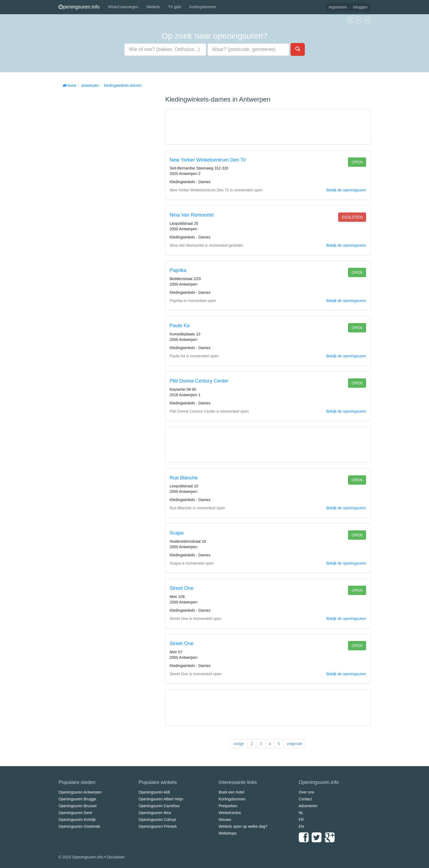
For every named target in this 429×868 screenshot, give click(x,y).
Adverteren (308, 806)
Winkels (153, 7)
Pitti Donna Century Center (199, 381)
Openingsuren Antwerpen (80, 792)
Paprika (178, 270)
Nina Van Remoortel (192, 215)
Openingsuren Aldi (154, 792)
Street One (182, 588)
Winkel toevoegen (123, 7)
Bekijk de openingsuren (346, 190)
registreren (338, 7)
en (367, 20)
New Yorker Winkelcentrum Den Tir (208, 160)
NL (301, 813)
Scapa (177, 533)
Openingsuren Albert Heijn (161, 799)
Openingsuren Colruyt (157, 820)
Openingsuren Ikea (155, 813)
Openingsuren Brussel (78, 806)
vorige (239, 744)
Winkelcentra (230, 813)
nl (350, 20)
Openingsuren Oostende (79, 826)
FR (301, 820)
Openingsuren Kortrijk (77, 820)
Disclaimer (116, 857)
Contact (305, 799)
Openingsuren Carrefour (159, 806)
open (357, 162)
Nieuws (225, 820)
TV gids (174, 7)
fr (358, 20)
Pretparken (228, 806)
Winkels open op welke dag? (243, 826)
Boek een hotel (231, 792)
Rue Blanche (184, 478)
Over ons (307, 792)
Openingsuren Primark (158, 826)
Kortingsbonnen (203, 7)
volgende (295, 744)
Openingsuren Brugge (77, 799)
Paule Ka (180, 326)
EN (301, 826)
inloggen (360, 7)
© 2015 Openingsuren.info (81, 857)
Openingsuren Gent (75, 813)
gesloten (352, 217)
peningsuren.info (79, 7)
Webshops (228, 833)
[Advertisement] (100, 173)
